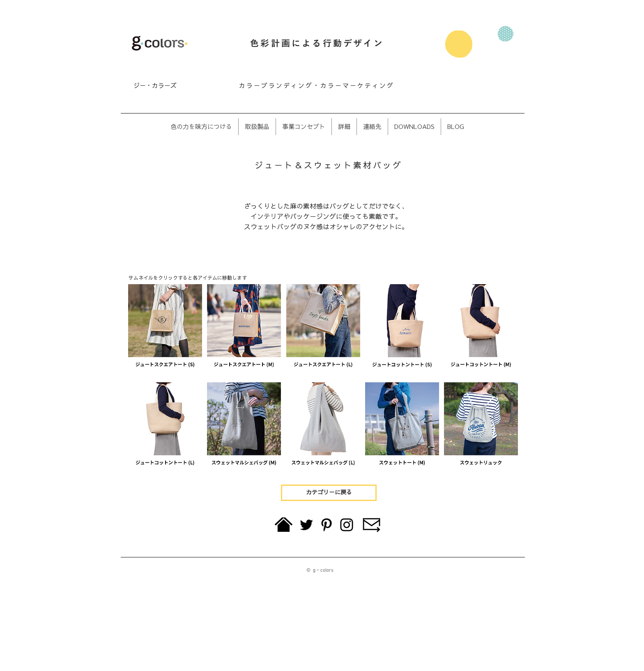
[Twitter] (306, 525)
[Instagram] (347, 525)
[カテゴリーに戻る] (329, 493)
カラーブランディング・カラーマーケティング (317, 86)
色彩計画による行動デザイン (317, 44)
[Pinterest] (327, 525)
